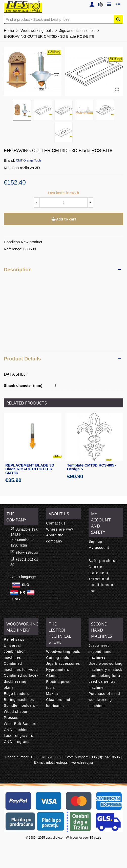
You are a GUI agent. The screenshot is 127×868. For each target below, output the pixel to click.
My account (99, 548)
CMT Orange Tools (29, 160)
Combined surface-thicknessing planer (21, 681)
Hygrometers (58, 670)
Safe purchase (103, 561)
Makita (52, 694)
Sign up (95, 541)
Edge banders (16, 694)
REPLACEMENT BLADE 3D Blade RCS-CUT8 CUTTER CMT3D (30, 469)
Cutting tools (58, 658)
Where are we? (60, 529)
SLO (26, 584)
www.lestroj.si (82, 762)
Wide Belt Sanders (21, 724)
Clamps (53, 676)
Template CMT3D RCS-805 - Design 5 (92, 467)
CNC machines (17, 730)
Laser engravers (18, 736)
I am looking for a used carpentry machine (104, 682)
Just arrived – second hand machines (101, 652)
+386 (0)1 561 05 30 (46, 757)
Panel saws (14, 639)
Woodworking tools (63, 652)
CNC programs (17, 742)
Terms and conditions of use (102, 585)
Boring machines (19, 700)
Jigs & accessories (63, 663)
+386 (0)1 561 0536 (104, 757)
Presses (11, 718)
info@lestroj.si (27, 552)
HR (23, 592)
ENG (16, 599)
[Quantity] (63, 203)
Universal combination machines (15, 652)
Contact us (56, 523)
